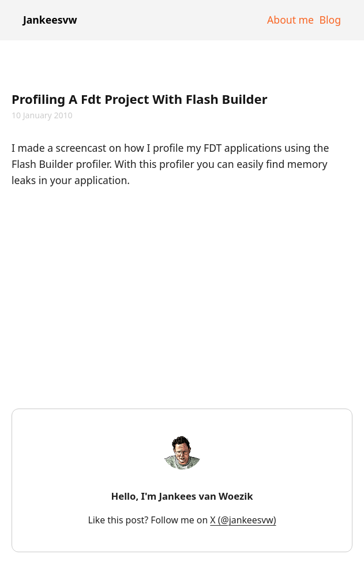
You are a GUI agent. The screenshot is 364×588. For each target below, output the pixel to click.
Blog (330, 20)
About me (290, 20)
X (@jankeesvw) (243, 520)
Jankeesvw (50, 20)
